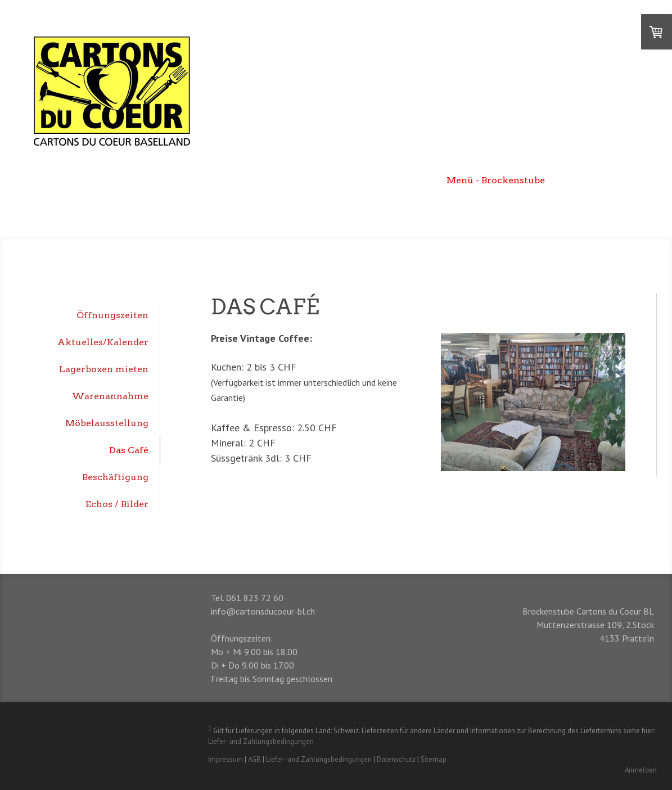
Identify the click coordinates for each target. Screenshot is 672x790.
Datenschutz (396, 759)
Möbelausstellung (107, 423)
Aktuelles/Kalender (103, 342)
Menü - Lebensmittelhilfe (370, 180)
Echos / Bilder (117, 504)
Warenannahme (110, 396)
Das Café (129, 450)
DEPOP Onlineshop (605, 180)
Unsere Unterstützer (601, 209)
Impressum (225, 759)
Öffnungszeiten (112, 315)
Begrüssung (267, 180)
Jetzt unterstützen (495, 209)
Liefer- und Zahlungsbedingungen (261, 741)
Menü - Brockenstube (496, 180)
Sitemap (434, 759)
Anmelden (641, 770)
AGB (254, 759)
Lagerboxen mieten (104, 369)
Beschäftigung (115, 477)
